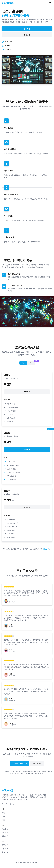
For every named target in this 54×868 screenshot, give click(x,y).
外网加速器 (25, 862)
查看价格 (27, 35)
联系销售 (27, 507)
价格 (3, 816)
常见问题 (5, 833)
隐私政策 (5, 852)
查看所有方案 (37, 763)
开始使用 (27, 392)
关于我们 (5, 845)
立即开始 (27, 29)
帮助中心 (5, 829)
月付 (23, 363)
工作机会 (5, 849)
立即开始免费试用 (20, 763)
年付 (32, 363)
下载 (3, 820)
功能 (3, 813)
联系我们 (46, 549)
